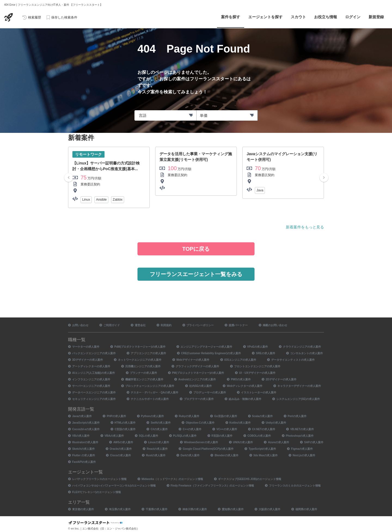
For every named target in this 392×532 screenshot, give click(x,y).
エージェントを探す (265, 17)
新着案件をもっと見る (305, 227)
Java (260, 190)
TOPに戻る (196, 249)
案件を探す (231, 17)
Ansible (101, 200)
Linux (86, 200)
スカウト (298, 17)
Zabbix (118, 200)
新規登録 (376, 17)
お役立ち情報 (326, 17)
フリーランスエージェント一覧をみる (196, 274)
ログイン (353, 17)
